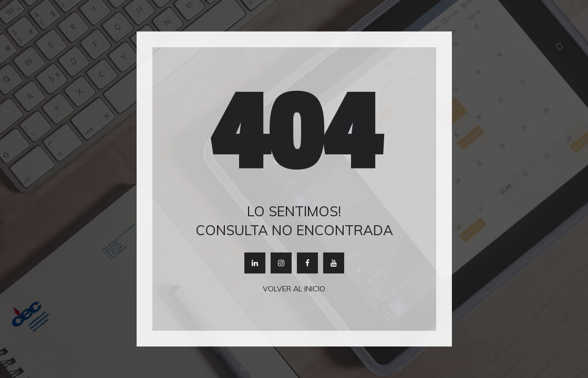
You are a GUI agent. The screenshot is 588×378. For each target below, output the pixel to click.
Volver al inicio (294, 289)
